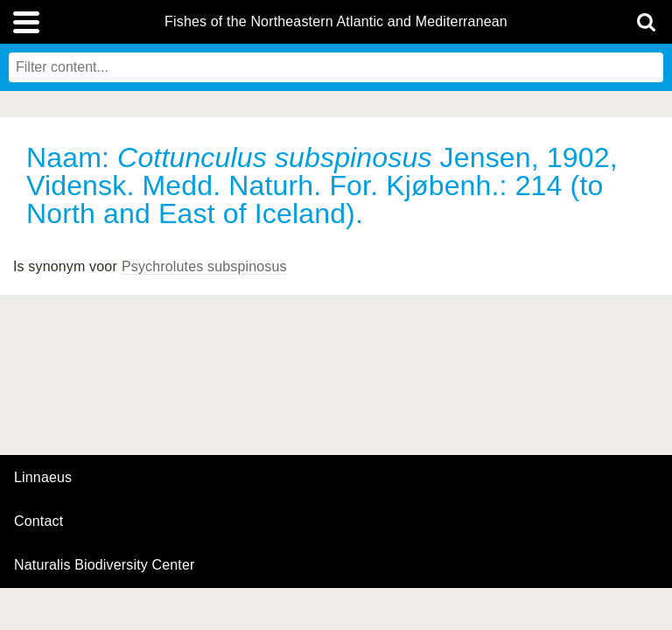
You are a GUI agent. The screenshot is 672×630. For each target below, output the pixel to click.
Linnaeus (43, 478)
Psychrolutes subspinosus (204, 266)
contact (38, 521)
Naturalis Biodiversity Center (105, 565)
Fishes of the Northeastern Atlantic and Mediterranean (336, 22)
